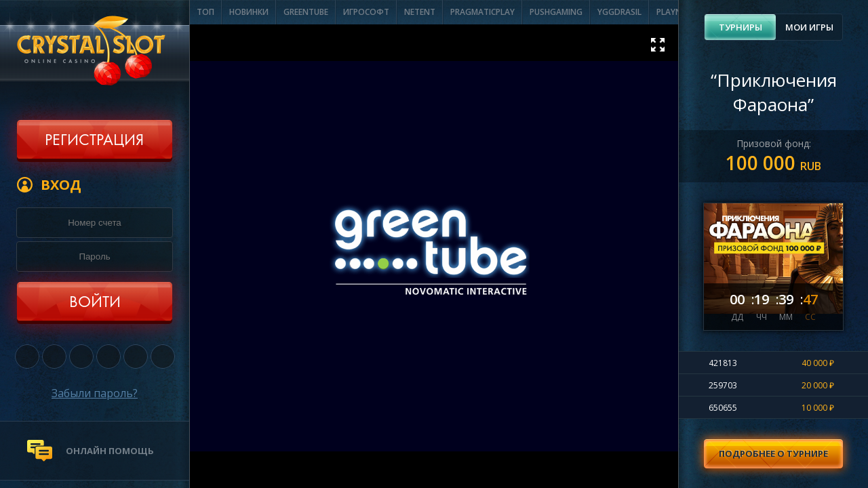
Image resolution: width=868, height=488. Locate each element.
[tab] (740, 27)
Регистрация (94, 141)
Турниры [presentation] (741, 27)
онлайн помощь (110, 451)
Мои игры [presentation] (809, 27)
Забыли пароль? (95, 393)
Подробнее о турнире (773, 453)
